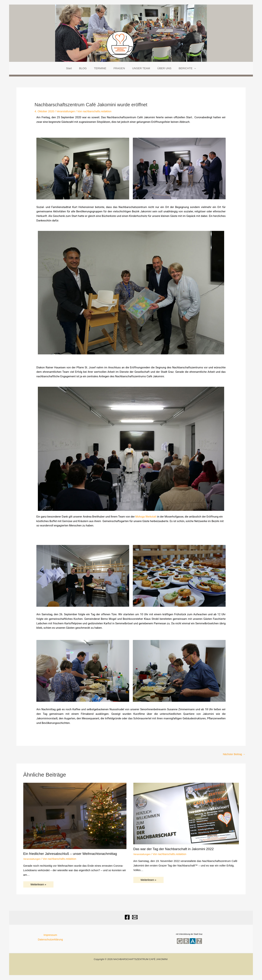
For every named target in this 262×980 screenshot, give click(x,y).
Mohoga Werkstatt (147, 517)
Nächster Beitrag (233, 754)
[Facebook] (127, 918)
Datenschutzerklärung (50, 940)
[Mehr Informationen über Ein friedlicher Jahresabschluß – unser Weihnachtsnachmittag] (75, 816)
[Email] (135, 918)
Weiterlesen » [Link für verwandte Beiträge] (39, 885)
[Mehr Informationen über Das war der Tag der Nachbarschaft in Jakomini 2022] (186, 814)
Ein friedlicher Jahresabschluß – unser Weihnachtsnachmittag (73, 854)
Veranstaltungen (66, 111)
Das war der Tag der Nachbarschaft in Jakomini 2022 (176, 849)
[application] (189, 68)
